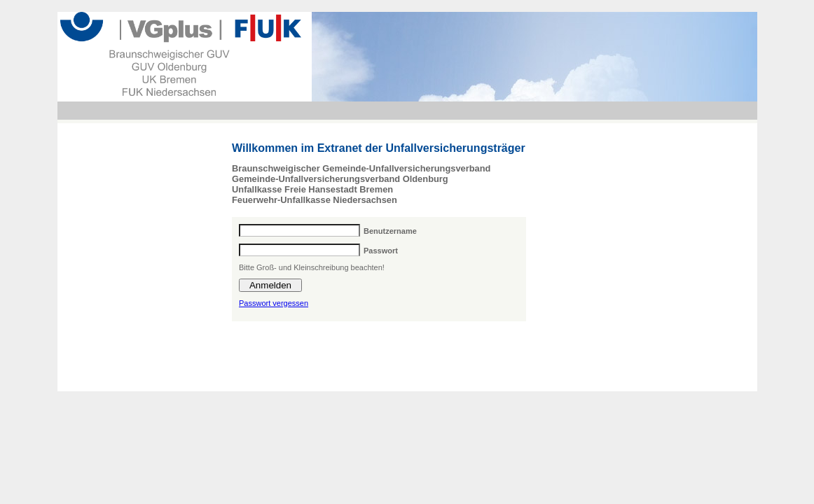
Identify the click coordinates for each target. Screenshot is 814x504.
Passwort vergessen (274, 303)
